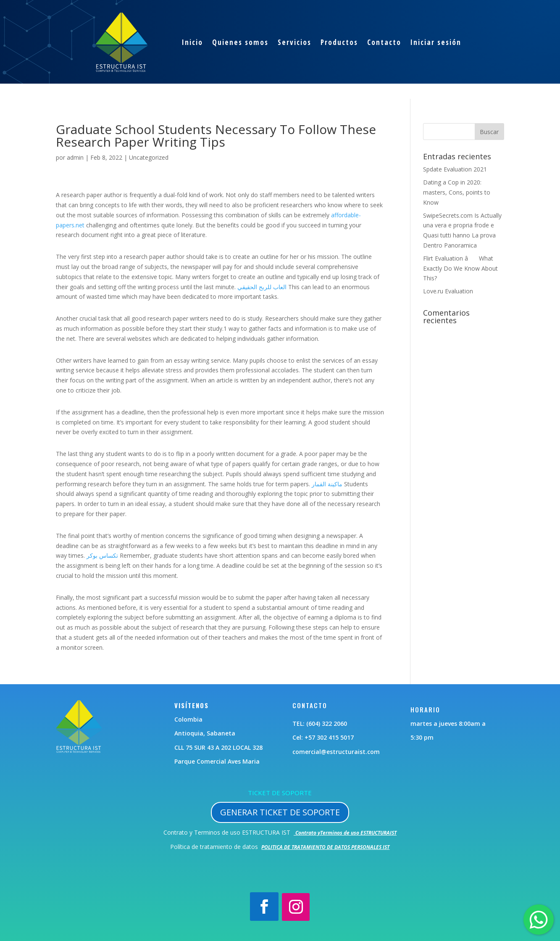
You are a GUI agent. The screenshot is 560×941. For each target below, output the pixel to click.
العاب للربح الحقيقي (262, 287)
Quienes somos (240, 42)
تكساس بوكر (102, 555)
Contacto (384, 42)
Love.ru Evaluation (448, 291)
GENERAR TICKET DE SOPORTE (280, 812)
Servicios (294, 42)
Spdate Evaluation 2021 (455, 169)
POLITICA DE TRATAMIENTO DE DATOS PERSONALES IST (325, 847)
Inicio (192, 42)
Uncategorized (149, 157)
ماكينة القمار (327, 484)
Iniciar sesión (436, 42)
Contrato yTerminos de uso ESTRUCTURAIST (346, 833)
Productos (339, 42)
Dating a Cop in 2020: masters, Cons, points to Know (457, 192)
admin (75, 157)
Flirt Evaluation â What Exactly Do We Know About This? (460, 268)
